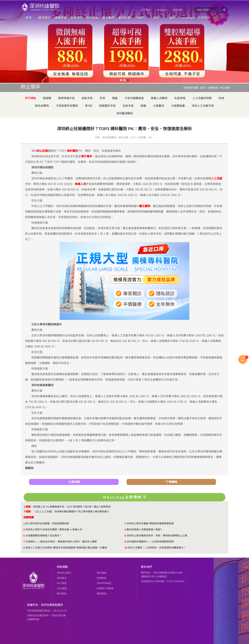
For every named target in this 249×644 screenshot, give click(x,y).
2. (126, 523)
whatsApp (162, 10)
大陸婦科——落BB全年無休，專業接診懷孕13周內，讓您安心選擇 (61, 542)
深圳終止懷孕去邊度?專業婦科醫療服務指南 (150, 523)
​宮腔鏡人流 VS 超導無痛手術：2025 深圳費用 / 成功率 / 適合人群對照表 (72, 507)
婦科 (172, 18)
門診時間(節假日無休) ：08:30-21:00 (47, 611)
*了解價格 (171, 482)
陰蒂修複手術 (66, 98)
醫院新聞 (124, 18)
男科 (156, 18)
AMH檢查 (62, 588)
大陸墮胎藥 (178, 106)
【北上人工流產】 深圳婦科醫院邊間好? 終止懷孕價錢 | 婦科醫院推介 (72, 512)
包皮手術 (128, 106)
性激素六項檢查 (105, 588)
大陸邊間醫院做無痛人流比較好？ (44, 536)
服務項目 (77, 18)
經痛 (143, 106)
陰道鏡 (47, 98)
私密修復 (180, 98)
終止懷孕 (225, 88)
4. (126, 529)
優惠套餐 (61, 18)
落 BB (89, 106)
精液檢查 (102, 594)
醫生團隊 (108, 18)
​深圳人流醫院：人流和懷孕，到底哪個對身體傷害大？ (157, 548)
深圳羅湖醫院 (124, 113)
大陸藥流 (159, 106)
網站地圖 (178, 10)
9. (24, 548)
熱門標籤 (30, 98)
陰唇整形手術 (107, 106)
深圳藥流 (62, 578)
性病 (221, 98)
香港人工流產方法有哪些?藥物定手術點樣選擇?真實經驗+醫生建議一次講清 (66, 548)
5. (24, 536)
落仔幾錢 (102, 573)
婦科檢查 (62, 594)
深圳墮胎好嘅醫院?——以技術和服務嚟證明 (150, 542)
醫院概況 (45, 18)
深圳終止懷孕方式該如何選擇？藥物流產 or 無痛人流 (54, 529)
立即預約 (146, 10)
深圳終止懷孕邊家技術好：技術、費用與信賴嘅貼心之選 (157, 536)
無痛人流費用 (159, 98)
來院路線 (93, 18)
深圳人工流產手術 (203, 106)
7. (24, 542)
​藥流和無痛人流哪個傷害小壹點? (144, 529)
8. (126, 542)
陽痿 (115, 98)
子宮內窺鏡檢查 (134, 98)
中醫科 (140, 18)
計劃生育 (213, 88)
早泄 (102, 98)
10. (126, 548)
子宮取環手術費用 (67, 106)
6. (126, 536)
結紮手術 (87, 98)
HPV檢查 (62, 583)
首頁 (29, 18)
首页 (203, 88)
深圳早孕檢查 (104, 583)
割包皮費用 (42, 106)
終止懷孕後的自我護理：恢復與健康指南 (47, 523)
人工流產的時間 (202, 98)
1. (24, 523)
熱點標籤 (62, 567)
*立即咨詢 (74, 482)
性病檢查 (102, 578)
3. (24, 529)
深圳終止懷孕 (64, 573)
